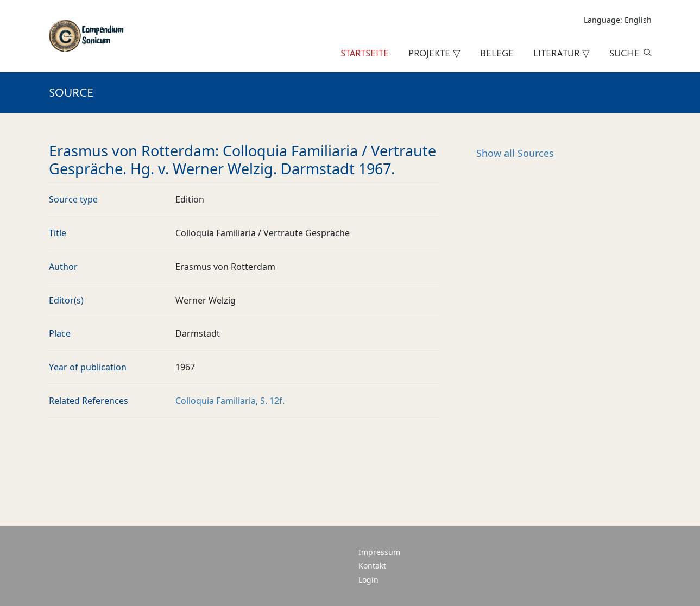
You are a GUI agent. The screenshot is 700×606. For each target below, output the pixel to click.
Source (71, 92)
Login (368, 580)
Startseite (365, 53)
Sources (515, 153)
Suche (625, 53)
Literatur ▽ (562, 53)
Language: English (618, 20)
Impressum (379, 552)
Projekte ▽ (434, 53)
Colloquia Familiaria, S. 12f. (230, 401)
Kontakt (372, 566)
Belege (497, 53)
